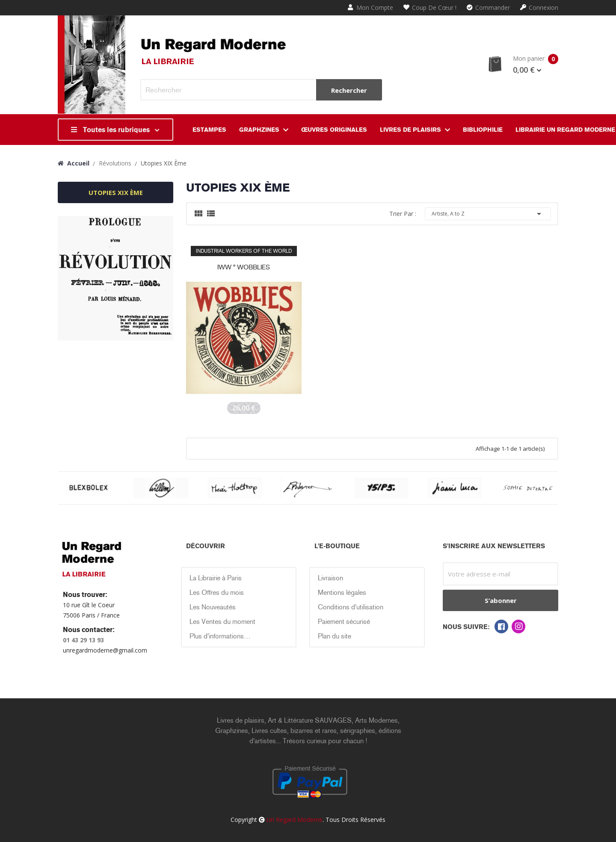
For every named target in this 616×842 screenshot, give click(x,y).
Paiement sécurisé (344, 622)
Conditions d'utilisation (351, 607)
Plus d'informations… (220, 636)
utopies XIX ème (116, 192)
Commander (488, 8)
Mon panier (523, 65)
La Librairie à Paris (216, 578)
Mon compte (370, 8)
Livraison (330, 578)
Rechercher (349, 90)
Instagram (518, 626)
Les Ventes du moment (222, 622)
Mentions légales (342, 592)
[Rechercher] (261, 90)
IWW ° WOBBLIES (244, 267)
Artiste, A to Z (488, 214)
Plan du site (335, 636)
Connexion (539, 8)
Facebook (501, 626)
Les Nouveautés (213, 607)
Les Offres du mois (217, 592)
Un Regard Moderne (295, 820)
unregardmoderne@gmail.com (105, 650)
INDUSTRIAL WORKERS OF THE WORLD (244, 251)
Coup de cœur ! (430, 8)
